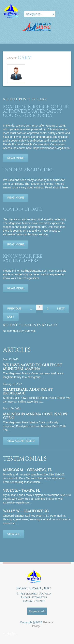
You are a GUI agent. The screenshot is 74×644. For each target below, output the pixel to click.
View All (14, 534)
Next (61, 308)
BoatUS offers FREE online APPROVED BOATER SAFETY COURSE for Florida (36, 111)
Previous (14, 308)
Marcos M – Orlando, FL (27, 470)
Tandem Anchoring (28, 170)
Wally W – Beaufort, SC (26, 511)
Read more (16, 158)
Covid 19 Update (22, 209)
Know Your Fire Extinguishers (23, 259)
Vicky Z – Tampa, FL (21, 491)
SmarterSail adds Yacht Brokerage (28, 391)
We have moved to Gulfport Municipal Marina (33, 367)
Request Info (37, 611)
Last (11, 317)
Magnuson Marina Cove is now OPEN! (35, 416)
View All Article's (21, 441)
